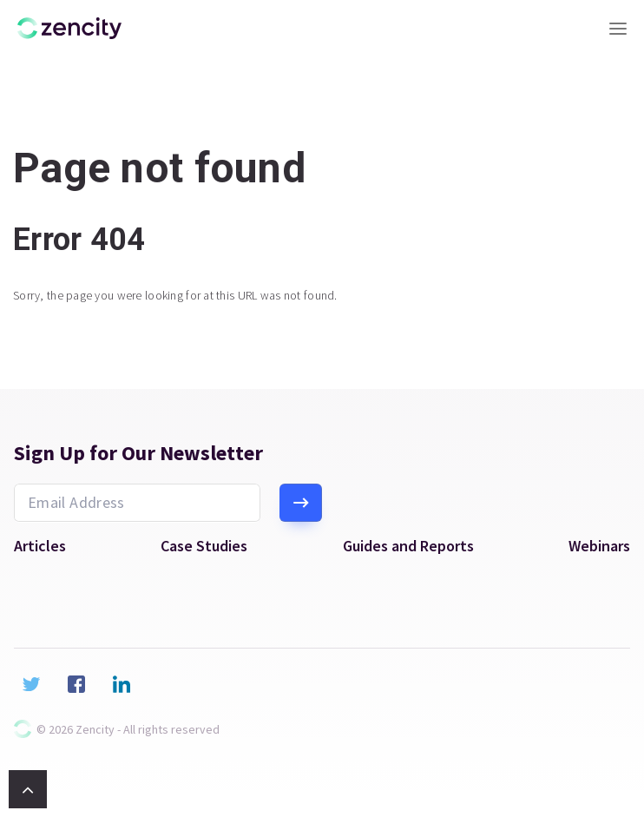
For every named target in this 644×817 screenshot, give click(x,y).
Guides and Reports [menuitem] (408, 546)
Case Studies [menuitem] (204, 546)
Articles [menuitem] (40, 546)
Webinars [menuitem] (599, 546)
